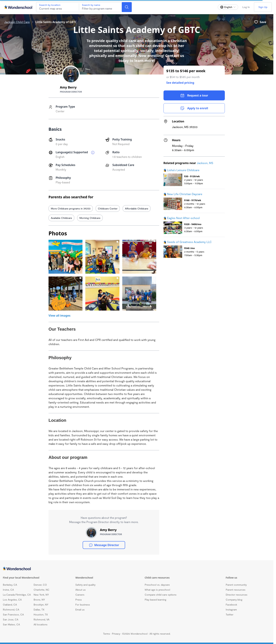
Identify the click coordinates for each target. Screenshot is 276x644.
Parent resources (236, 590)
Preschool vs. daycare (157, 585)
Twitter (230, 614)
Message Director (104, 545)
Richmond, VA (41, 619)
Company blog (234, 600)
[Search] (127, 7)
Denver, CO (40, 585)
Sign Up (263, 7)
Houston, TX (41, 614)
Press (79, 600)
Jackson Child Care (17, 22)
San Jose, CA (11, 619)
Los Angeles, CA (12, 600)
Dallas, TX (39, 610)
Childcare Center (108, 208)
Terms (107, 634)
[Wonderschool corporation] (137, 569)
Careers (80, 595)
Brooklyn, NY (41, 605)
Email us (80, 610)
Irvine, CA (8, 590)
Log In (246, 7)
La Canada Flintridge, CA (17, 595)
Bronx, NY (39, 600)
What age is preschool (157, 590)
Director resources (237, 595)
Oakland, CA (10, 605)
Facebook (231, 605)
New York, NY (41, 595)
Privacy (116, 634)
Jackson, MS (205, 163)
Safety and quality (85, 585)
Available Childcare (61, 218)
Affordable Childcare (137, 208)
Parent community (236, 585)
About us (81, 590)
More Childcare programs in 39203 (71, 208)
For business (83, 605)
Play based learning (156, 600)
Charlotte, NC (41, 590)
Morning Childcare (90, 218)
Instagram (231, 610)
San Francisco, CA (13, 614)
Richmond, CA (11, 610)
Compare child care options (161, 595)
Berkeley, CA (10, 585)
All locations (41, 624)
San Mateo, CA (11, 624)
